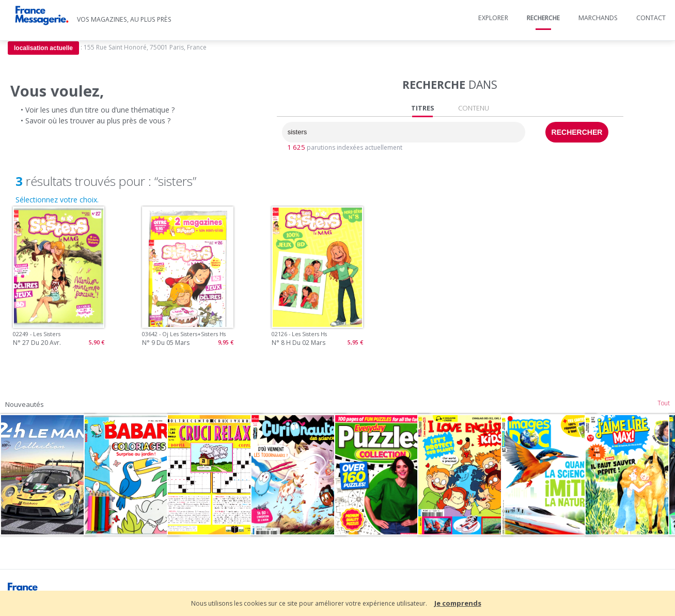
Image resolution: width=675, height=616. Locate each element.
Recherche (543, 18)
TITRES (423, 108)
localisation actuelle (43, 48)
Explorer (493, 18)
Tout (664, 403)
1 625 (296, 147)
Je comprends (458, 603)
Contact (651, 18)
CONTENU (474, 108)
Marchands (598, 18)
